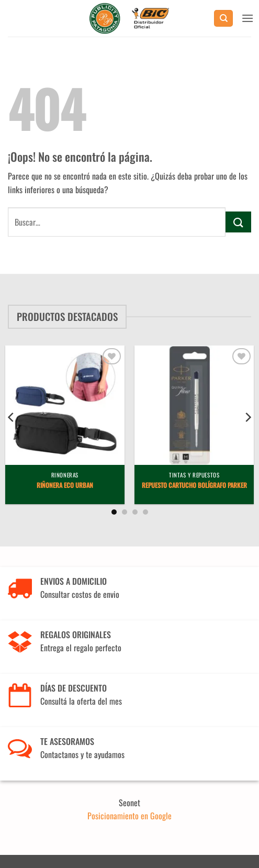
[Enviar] (238, 222)
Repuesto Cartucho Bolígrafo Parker (194, 485)
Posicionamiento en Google (129, 816)
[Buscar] (223, 19)
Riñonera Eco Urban (65, 485)
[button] (247, 18)
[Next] (247, 417)
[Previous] (12, 417)
